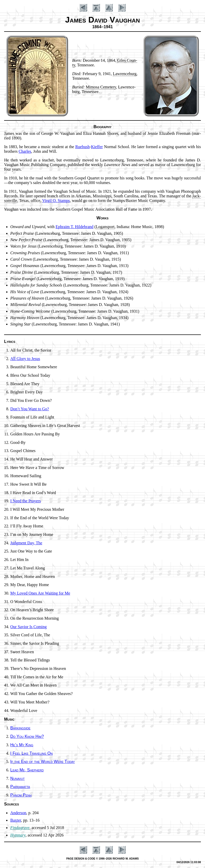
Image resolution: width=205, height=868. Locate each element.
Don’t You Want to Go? (30, 409)
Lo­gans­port (105, 227)
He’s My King (22, 745)
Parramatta (20, 787)
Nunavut (17, 778)
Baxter (16, 820)
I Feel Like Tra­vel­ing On (31, 753)
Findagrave (20, 828)
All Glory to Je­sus (25, 359)
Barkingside (20, 728)
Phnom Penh (21, 795)
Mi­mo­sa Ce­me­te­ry (101, 87)
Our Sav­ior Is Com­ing (29, 627)
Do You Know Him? (27, 736)
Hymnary (18, 835)
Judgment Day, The (26, 543)
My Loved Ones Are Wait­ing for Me (40, 593)
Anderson (18, 813)
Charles (25, 151)
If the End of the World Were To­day (43, 762)
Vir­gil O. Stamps (56, 201)
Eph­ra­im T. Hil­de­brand (74, 227)
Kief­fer (97, 147)
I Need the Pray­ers (26, 501)
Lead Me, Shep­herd (27, 770)
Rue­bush (82, 147)
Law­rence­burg (125, 74)
